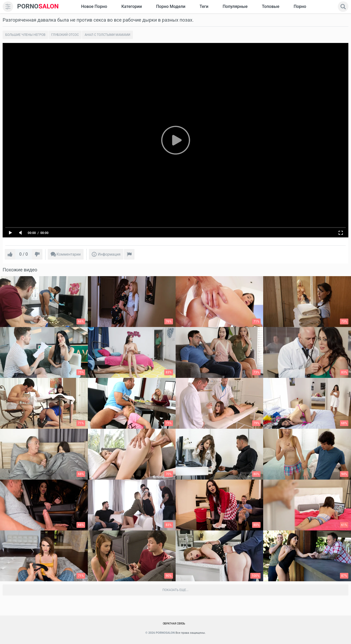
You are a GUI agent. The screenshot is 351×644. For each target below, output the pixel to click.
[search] (343, 7)
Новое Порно (94, 6)
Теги (204, 6)
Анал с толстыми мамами (107, 35)
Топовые (271, 6)
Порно (300, 6)
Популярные (235, 6)
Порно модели (171, 6)
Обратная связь (174, 624)
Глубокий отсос (65, 35)
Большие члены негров (25, 35)
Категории (132, 6)
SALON (38, 6)
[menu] (8, 7)
